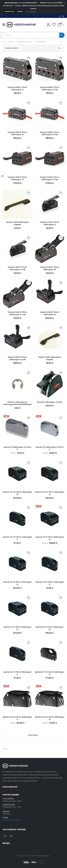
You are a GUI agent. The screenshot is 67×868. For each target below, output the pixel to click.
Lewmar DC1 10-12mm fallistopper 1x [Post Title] (17, 538)
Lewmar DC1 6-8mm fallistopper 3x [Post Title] (17, 628)
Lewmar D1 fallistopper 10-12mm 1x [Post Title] (17, 448)
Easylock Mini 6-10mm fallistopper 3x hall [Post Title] (17, 358)
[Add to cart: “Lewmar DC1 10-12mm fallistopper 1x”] (29, 508)
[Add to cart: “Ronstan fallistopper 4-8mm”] (61, 373)
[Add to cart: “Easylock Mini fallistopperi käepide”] (61, 328)
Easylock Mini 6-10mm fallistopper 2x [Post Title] (50, 268)
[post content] (17, 69)
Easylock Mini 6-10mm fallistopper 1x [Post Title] (50, 223)
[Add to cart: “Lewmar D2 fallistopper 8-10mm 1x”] (61, 418)
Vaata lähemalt (10, 787)
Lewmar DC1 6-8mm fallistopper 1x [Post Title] (17, 673)
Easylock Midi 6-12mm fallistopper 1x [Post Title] (17, 88)
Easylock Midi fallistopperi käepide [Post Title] (17, 223)
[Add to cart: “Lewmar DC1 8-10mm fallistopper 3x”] (61, 508)
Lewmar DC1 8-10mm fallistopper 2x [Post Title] (17, 583)
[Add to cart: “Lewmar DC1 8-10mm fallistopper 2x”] (29, 553)
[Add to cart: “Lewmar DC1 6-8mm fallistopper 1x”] (29, 643)
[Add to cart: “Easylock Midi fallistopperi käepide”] (29, 193)
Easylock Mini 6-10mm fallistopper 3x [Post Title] (50, 313)
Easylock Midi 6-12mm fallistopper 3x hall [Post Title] (50, 178)
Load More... (33, 735)
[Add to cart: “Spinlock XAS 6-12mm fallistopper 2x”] (61, 688)
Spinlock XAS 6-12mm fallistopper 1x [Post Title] (17, 718)
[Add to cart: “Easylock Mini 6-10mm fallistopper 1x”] (61, 193)
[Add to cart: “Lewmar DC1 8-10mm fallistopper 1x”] (61, 553)
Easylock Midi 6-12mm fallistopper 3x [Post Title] (17, 178)
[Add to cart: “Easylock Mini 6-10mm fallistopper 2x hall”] (29, 283)
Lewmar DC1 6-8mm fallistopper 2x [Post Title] (50, 628)
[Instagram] (63, 16)
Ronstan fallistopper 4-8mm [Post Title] (50, 402)
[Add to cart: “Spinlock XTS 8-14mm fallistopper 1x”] (61, 643)
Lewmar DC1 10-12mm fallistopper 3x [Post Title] (17, 493)
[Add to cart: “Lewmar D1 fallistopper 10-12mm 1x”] (29, 418)
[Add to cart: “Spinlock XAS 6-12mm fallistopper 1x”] (29, 688)
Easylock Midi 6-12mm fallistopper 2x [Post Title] (17, 133)
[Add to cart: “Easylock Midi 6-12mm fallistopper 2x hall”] (61, 103)
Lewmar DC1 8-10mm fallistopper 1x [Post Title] (50, 583)
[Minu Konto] (48, 25)
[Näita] (60, 48)
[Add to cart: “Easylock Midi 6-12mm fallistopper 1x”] (29, 58)
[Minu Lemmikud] (54, 25)
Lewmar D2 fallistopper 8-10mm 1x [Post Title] (50, 448)
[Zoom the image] (15, 765)
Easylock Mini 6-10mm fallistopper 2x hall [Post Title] (17, 313)
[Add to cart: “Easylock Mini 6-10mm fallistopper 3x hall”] (29, 328)
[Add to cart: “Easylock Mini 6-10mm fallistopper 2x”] (61, 238)
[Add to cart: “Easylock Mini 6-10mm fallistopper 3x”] (61, 283)
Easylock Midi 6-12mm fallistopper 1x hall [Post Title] (50, 88)
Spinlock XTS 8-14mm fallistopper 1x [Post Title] (50, 673)
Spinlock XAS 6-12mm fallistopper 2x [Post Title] (50, 718)
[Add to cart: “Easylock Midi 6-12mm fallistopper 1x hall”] (61, 58)
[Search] (62, 35)
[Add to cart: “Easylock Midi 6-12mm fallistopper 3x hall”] (61, 148)
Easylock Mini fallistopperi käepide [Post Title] (50, 358)
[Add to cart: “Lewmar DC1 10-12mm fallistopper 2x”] (61, 463)
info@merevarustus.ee (12, 820)
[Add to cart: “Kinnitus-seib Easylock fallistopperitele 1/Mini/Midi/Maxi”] (29, 373)
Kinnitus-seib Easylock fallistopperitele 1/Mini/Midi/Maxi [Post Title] (17, 403)
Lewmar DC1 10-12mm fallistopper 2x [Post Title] (50, 493)
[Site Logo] (21, 25)
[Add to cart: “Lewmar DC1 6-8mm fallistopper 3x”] (29, 598)
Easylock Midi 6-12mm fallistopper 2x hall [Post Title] (50, 133)
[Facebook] (60, 16)
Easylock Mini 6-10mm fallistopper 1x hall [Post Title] (17, 268)
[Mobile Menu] (5, 25)
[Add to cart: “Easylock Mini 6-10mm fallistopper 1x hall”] (29, 238)
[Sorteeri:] (13, 48)
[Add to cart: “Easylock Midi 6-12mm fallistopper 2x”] (29, 103)
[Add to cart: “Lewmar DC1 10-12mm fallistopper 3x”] (29, 463)
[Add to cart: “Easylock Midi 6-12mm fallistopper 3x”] (29, 148)
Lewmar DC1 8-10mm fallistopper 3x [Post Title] (50, 538)
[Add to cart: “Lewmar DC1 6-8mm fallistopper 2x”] (61, 598)
